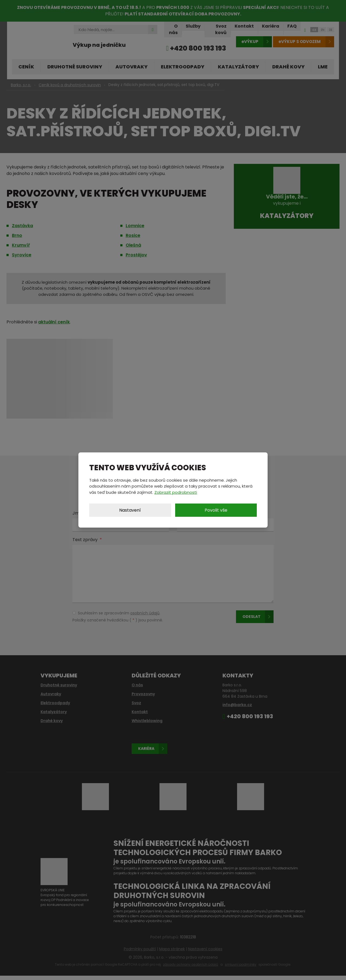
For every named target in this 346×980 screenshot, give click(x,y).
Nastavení (130, 510)
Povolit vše (216, 510)
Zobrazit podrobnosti (176, 492)
